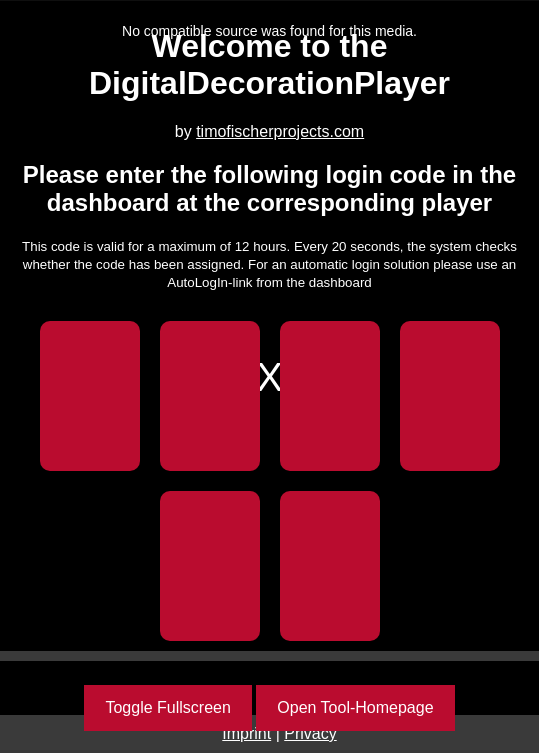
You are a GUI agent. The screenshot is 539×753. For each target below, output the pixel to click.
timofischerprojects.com (280, 131)
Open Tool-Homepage (355, 707)
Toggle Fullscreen (167, 707)
